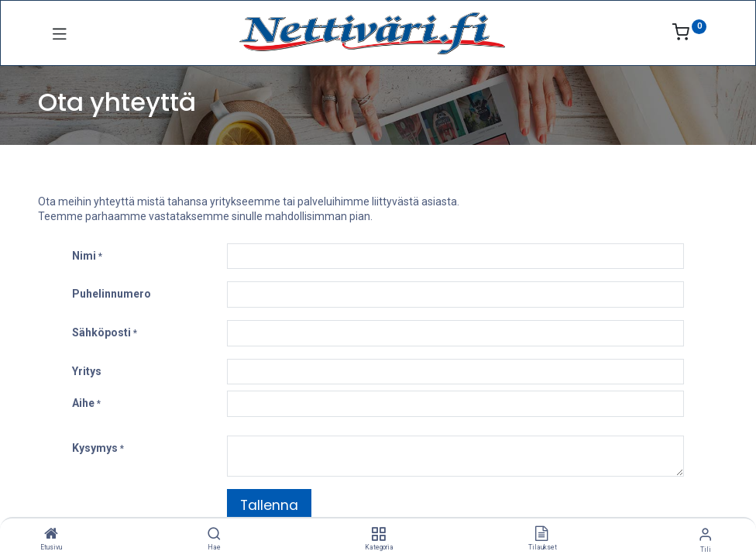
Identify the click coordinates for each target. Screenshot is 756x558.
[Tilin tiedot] (705, 534)
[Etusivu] (51, 535)
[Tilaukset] (541, 535)
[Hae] (214, 535)
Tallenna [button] (269, 505)
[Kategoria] (378, 535)
